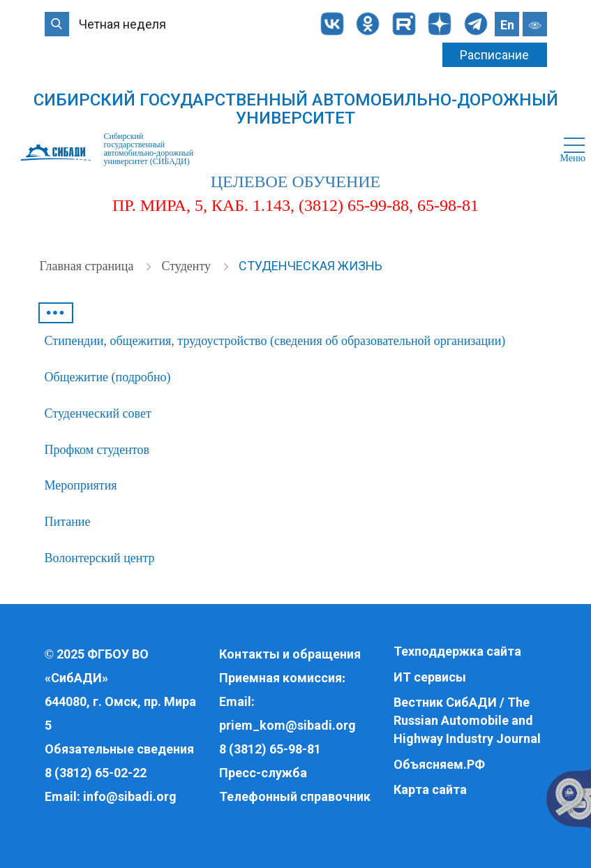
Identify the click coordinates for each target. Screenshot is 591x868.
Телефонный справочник (295, 796)
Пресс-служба (263, 773)
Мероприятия (81, 485)
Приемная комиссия (280, 678)
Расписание (494, 55)
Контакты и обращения (290, 654)
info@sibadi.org (130, 796)
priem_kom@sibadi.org (287, 725)
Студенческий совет (98, 413)
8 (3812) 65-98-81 (270, 749)
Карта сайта (430, 789)
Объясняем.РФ (439, 764)
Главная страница (88, 266)
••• (55, 313)
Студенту (187, 266)
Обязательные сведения (119, 749)
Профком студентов (97, 450)
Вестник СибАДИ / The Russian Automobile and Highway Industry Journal (467, 720)
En (507, 25)
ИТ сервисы (430, 677)
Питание (68, 522)
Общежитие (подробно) (108, 377)
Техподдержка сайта (457, 651)
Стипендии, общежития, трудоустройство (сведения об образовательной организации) (275, 341)
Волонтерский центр (100, 558)
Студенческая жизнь (311, 266)
